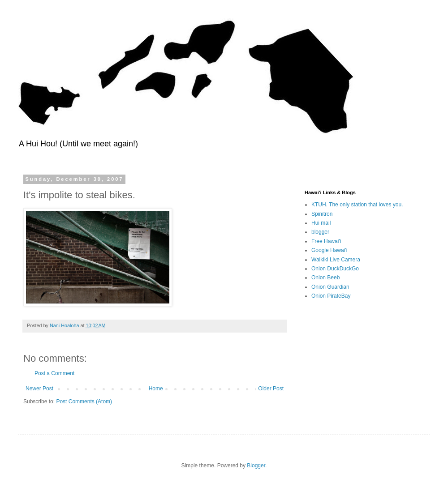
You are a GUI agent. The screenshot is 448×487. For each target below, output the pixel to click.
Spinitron (322, 214)
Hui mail (321, 223)
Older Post (271, 389)
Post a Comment (54, 373)
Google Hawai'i (329, 250)
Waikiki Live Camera (336, 260)
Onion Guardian (330, 287)
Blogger (256, 466)
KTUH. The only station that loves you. (357, 205)
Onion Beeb (325, 278)
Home (156, 389)
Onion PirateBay (331, 296)
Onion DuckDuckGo (335, 269)
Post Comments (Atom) (84, 402)
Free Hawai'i (326, 241)
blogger (320, 232)
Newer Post (39, 389)
